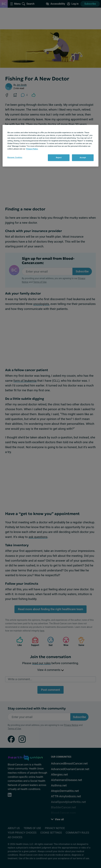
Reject (59, 158)
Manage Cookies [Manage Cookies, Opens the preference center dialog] (15, 157)
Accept (83, 158)
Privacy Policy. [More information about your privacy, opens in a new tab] (32, 149)
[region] (51, 146)
